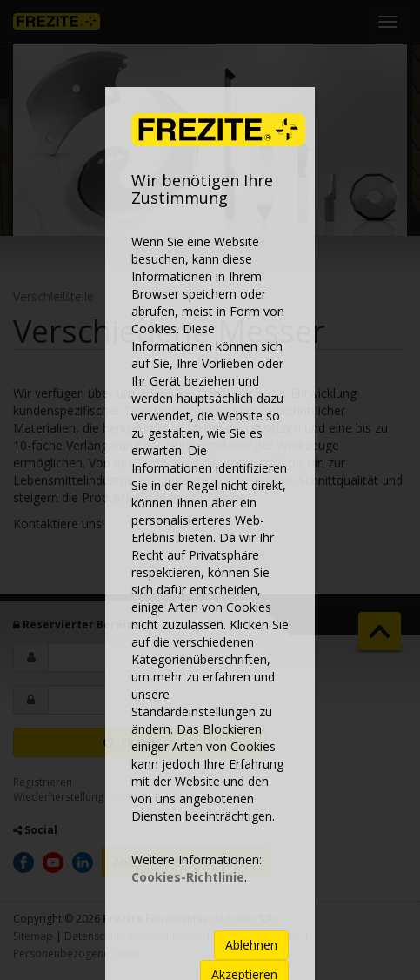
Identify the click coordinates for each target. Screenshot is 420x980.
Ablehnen (251, 945)
